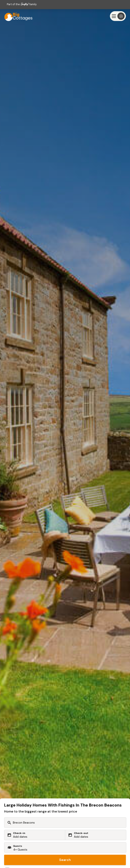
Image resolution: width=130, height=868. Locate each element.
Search (65, 860)
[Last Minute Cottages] (17, 16)
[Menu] (118, 16)
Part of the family (22, 4)
